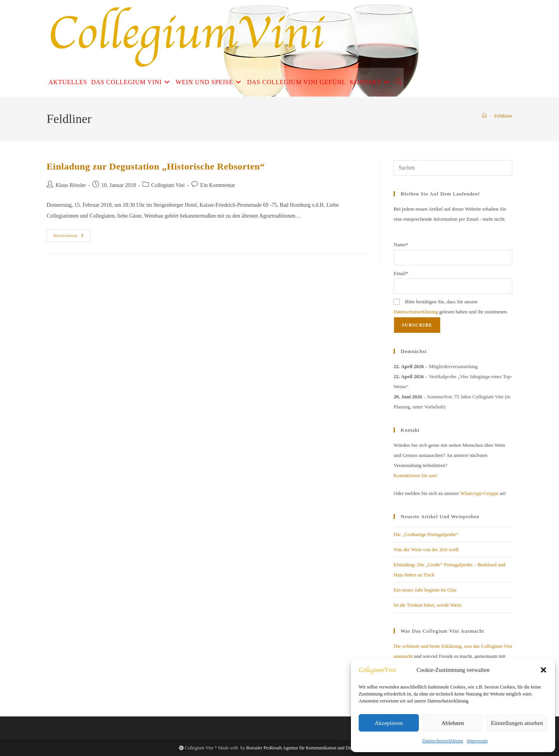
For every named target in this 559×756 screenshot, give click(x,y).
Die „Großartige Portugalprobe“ (426, 534)
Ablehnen (453, 723)
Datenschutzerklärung (443, 741)
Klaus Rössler (71, 185)
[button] (543, 670)
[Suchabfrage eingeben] (453, 168)
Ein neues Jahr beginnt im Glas (425, 590)
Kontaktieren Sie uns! (416, 475)
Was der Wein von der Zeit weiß (426, 549)
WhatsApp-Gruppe (480, 493)
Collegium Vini (168, 185)
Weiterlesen (72, 237)
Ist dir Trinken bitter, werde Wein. (428, 605)
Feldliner (503, 116)
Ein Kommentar (218, 185)
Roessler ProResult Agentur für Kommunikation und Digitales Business (313, 748)
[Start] (484, 116)
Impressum (477, 741)
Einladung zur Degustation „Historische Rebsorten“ (156, 166)
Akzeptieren (389, 723)
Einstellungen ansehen (517, 723)
